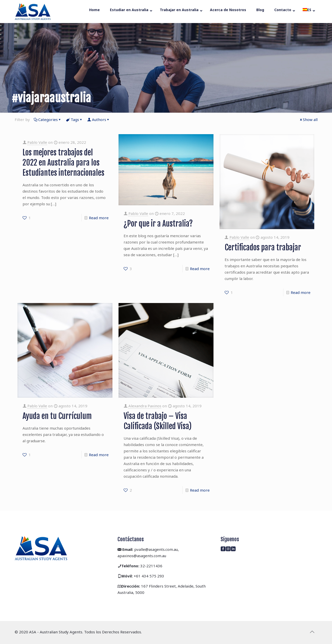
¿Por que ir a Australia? (158, 224)
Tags (74, 119)
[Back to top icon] (312, 632)
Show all (308, 119)
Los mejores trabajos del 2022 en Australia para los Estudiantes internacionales (63, 163)
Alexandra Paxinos (145, 406)
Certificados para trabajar (263, 247)
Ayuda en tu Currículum (57, 416)
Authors (99, 119)
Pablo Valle (37, 142)
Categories (48, 119)
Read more (99, 218)
